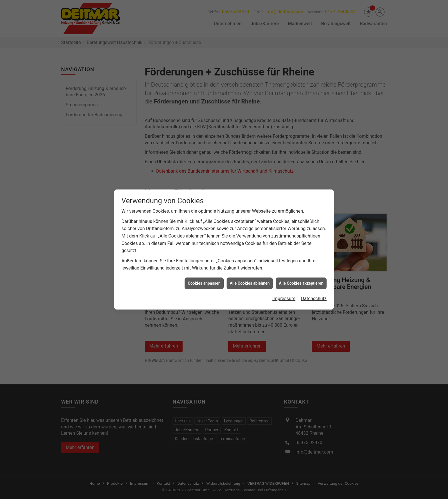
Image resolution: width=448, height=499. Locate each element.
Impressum (284, 293)
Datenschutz (314, 293)
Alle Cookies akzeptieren (301, 278)
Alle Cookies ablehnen (250, 278)
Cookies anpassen (204, 278)
